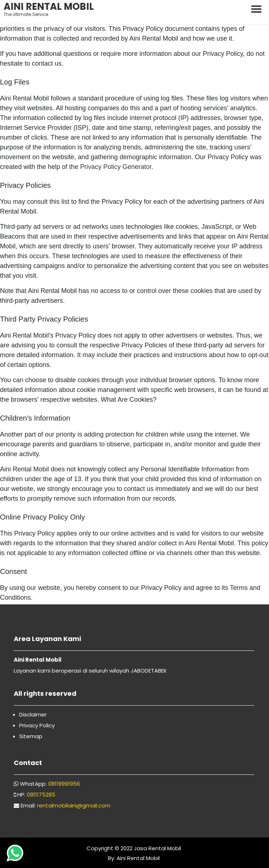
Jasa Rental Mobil (157, 848)
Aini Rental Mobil (137, 858)
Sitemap (31, 736)
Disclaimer (33, 714)
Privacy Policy (37, 725)
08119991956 (64, 784)
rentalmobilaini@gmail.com (74, 805)
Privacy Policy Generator (116, 167)
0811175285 (41, 795)
